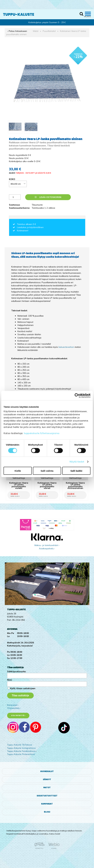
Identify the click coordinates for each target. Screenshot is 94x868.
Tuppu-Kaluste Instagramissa (21, 748)
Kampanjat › (13, 705)
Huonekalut (47, 771)
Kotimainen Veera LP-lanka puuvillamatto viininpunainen (75, 485)
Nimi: (10, 680)
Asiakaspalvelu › (47, 548)
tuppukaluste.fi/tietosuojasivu (42, 433)
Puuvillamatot (49, 31)
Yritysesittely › (14, 708)
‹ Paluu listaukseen (17, 31)
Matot (36, 31)
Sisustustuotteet (47, 796)
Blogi (47, 812)
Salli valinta (47, 471)
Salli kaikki (76, 471)
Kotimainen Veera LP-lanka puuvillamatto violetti (19, 485)
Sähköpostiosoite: (17, 671)
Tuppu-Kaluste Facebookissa (21, 751)
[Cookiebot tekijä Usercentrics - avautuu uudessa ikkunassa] (77, 395)
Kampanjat (47, 804)
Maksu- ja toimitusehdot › (47, 545)
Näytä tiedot (77, 462)
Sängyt (47, 780)
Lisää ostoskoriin (48, 197)
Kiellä (18, 471)
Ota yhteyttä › (18, 715)
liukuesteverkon (67, 347)
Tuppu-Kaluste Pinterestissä (21, 754)
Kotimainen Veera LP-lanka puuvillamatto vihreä (47, 485)
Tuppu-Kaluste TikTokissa (20, 745)
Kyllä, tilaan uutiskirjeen (23, 688)
